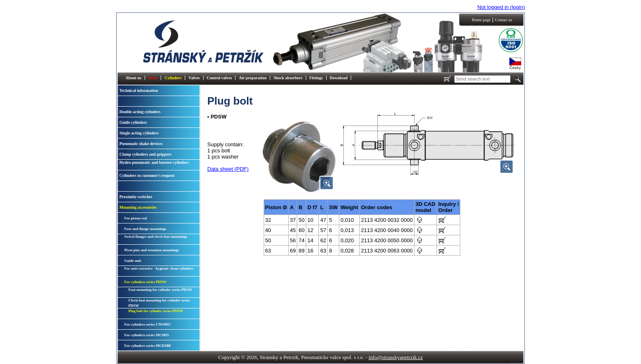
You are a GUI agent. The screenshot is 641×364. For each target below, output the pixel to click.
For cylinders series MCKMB (148, 346)
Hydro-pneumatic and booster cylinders (154, 162)
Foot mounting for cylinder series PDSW (160, 290)
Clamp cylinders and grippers (146, 154)
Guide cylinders (133, 122)
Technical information (139, 90)
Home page (481, 20)
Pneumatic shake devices (141, 144)
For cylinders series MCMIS (147, 335)
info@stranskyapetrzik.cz (396, 357)
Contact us (503, 20)
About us (133, 78)
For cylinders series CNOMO (147, 324)
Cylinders (173, 78)
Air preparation (253, 78)
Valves (194, 78)
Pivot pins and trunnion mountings (152, 250)
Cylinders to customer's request (147, 175)
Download (339, 78)
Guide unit (133, 261)
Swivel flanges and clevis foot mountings (156, 237)
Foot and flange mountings (145, 229)
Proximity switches (136, 197)
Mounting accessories (138, 207)
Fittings (316, 78)
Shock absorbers (288, 78)
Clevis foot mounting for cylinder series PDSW (159, 303)
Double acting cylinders (140, 112)
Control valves (220, 78)
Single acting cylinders (139, 133)
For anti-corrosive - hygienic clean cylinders (159, 268)
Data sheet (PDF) (228, 169)
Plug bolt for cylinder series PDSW (156, 311)
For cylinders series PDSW (145, 282)
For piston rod (136, 218)
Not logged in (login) (501, 7)
